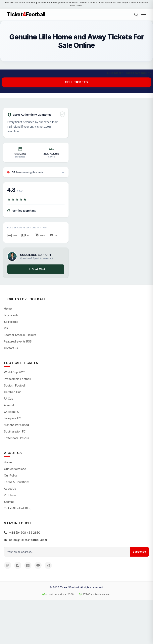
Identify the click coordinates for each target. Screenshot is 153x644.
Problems (10, 495)
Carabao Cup (13, 392)
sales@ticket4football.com (25, 540)
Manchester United (16, 425)
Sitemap (9, 502)
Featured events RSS (18, 341)
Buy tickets (11, 315)
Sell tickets (76, 82)
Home (8, 309)
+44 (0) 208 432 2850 (22, 533)
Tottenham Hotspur (17, 438)
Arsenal (9, 405)
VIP (6, 328)
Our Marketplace (15, 469)
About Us (10, 489)
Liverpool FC (12, 418)
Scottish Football (15, 385)
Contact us (11, 348)
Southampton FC (15, 431)
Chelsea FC (12, 412)
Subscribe (139, 552)
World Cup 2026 (15, 372)
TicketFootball (26, 15)
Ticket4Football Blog (18, 508)
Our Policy (11, 475)
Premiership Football (17, 379)
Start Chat (36, 269)
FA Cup (9, 399)
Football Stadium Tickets (20, 335)
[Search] (136, 15)
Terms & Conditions (17, 482)
